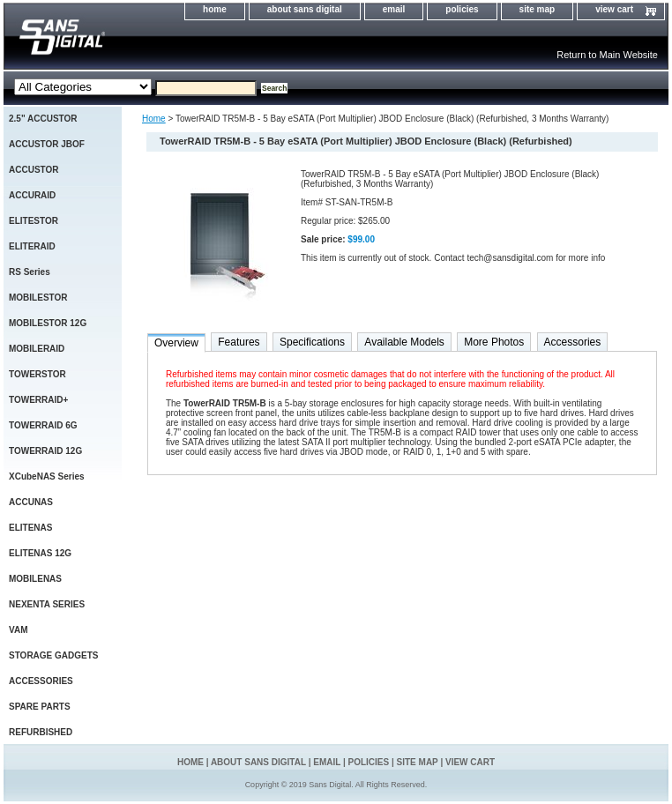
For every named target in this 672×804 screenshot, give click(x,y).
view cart (614, 9)
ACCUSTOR (34, 170)
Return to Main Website (607, 55)
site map (538, 9)
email (394, 9)
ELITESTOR (34, 221)
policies (462, 9)
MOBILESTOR (38, 298)
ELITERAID (32, 246)
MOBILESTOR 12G (48, 323)
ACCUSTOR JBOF (47, 144)
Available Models (404, 342)
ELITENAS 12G (40, 553)
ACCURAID (32, 195)
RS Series (30, 272)
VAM (18, 630)
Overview (176, 343)
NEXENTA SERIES (47, 604)
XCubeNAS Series (47, 476)
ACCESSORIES (41, 681)
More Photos (494, 342)
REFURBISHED (41, 732)
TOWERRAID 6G (43, 425)
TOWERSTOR (37, 374)
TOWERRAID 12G (45, 451)
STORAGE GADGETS (54, 655)
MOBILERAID (37, 349)
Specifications (312, 342)
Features (239, 342)
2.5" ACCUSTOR (43, 119)
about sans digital (305, 9)
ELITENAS (30, 528)
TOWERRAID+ (38, 400)
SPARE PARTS (40, 707)
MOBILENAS (35, 579)
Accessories (573, 342)
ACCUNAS (31, 502)
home (215, 9)
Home (154, 119)
